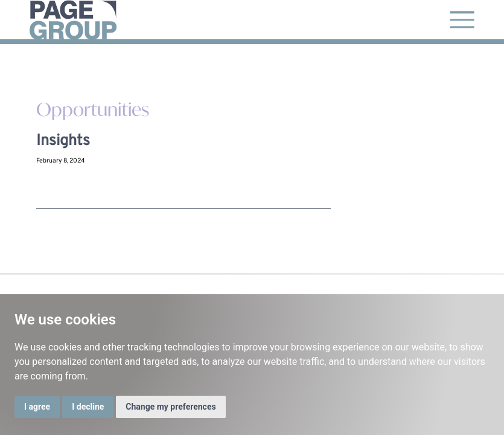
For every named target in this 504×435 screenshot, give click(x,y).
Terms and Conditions (293, 279)
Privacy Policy (353, 279)
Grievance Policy (407, 279)
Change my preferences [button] (171, 407)
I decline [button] (88, 407)
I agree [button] (37, 407)
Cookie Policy (459, 279)
